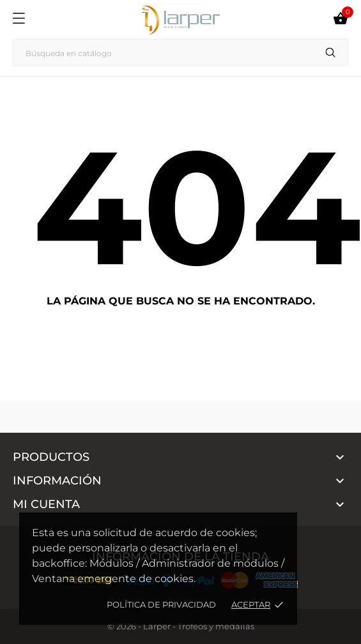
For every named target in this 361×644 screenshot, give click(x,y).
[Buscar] (180, 53)
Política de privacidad (161, 604)
